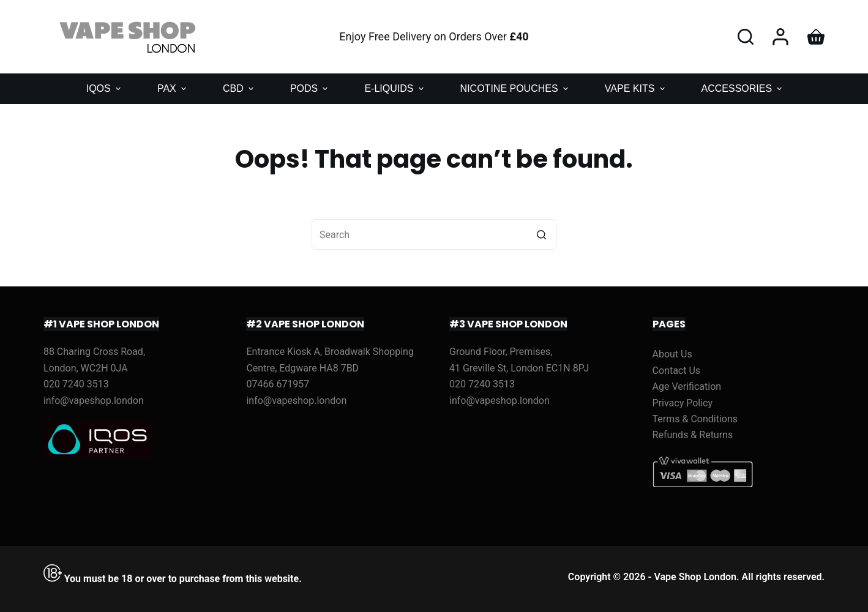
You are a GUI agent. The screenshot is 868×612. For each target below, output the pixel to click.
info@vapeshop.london (94, 401)
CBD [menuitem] (240, 89)
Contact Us (677, 371)
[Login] (780, 37)
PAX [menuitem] (173, 89)
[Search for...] (434, 234)
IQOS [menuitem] (105, 89)
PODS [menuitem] (311, 89)
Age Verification (687, 386)
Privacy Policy (683, 403)
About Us (672, 354)
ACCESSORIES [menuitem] (743, 89)
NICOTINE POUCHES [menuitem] (516, 89)
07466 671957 (278, 384)
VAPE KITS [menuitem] (636, 89)
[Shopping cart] (816, 37)
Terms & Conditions (695, 419)
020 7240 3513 (76, 384)
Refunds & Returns (693, 435)
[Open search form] (746, 37)
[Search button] (541, 234)
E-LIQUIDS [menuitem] (395, 89)
